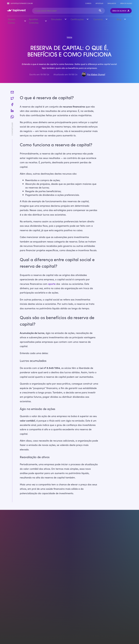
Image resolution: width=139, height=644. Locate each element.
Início (69, 37)
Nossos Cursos (11, 21)
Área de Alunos (121, 11)
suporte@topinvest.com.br (20, 3)
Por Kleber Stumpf (96, 74)
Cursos (88, 3)
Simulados (112, 3)
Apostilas (99, 3)
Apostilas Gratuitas (34, 21)
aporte (52, 283)
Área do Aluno (126, 3)
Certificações (77, 19)
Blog (119, 19)
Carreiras (98, 19)
